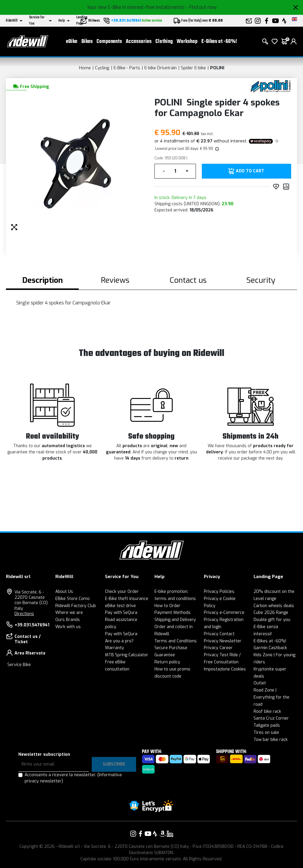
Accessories (139, 42)
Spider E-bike (193, 68)
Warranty (115, 648)
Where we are (69, 613)
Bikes (87, 42)
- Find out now (201, 7)
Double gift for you (272, 620)
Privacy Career (218, 648)
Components (109, 42)
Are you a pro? (119, 641)
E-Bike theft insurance (127, 599)
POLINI (217, 68)
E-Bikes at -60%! (219, 42)
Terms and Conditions (176, 641)
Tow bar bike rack (271, 740)
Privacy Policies (219, 592)
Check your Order (122, 592)
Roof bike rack (267, 711)
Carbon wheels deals (274, 606)
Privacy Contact (219, 634)
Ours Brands (68, 620)
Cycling (102, 68)
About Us (64, 592)
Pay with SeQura (121, 613)
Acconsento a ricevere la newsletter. (73, 778)
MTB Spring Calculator (127, 655)
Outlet (260, 683)
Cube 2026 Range (271, 613)
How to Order (167, 606)
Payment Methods (173, 613)
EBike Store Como (72, 599)
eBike (72, 42)
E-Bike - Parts (127, 68)
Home (85, 68)
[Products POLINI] (271, 86)
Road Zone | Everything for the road (271, 697)
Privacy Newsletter (223, 641)
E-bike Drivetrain (161, 68)
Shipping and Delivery (175, 620)
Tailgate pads (267, 725)
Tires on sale (266, 733)
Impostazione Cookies (225, 669)
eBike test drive (120, 606)
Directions (24, 614)
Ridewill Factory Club (76, 606)
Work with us (68, 627)
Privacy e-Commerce (224, 613)
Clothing (164, 42)
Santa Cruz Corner (271, 718)
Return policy (167, 662)
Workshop (187, 42)
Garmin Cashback (270, 648)
